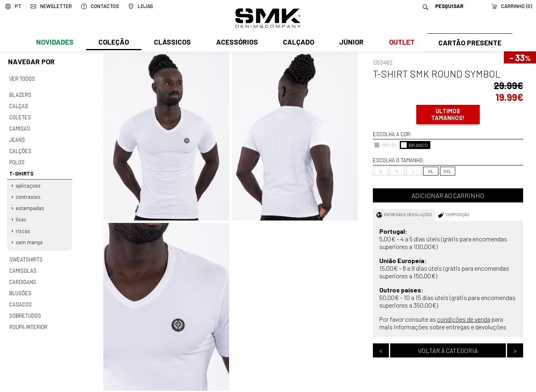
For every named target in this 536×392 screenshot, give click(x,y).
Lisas (21, 215)
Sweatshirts (26, 254)
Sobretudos (25, 308)
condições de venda (464, 319)
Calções (20, 149)
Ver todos (22, 78)
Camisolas (23, 265)
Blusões (20, 286)
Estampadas (30, 204)
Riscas (23, 226)
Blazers (20, 94)
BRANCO (414, 145)
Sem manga (30, 237)
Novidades (54, 43)
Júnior (350, 43)
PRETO (385, 145)
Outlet (399, 43)
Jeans (17, 138)
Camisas (19, 127)
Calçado (297, 43)
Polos (17, 159)
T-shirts (21, 170)
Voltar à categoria (448, 350)
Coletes (20, 116)
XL (431, 171)
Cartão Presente (469, 43)
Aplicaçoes (29, 182)
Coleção (113, 43)
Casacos (20, 297)
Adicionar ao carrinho (448, 195)
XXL (447, 171)
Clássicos (172, 43)
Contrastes (29, 193)
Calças (18, 105)
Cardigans (22, 276)
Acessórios (236, 43)
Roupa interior (28, 319)
